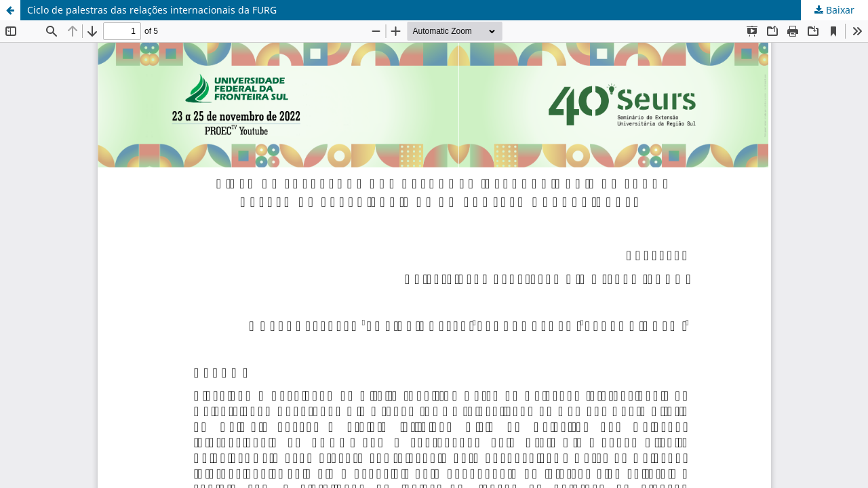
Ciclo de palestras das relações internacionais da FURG (152, 10)
